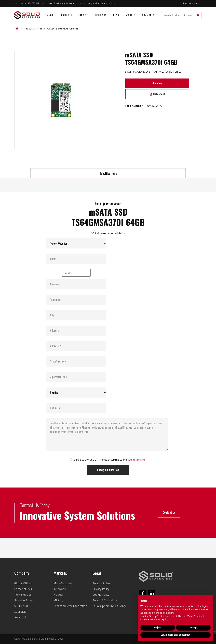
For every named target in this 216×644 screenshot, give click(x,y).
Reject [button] (158, 627)
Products (67, 15)
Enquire (157, 83)
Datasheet (157, 94)
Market (51, 15)
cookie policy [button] (167, 613)
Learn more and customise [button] (175, 635)
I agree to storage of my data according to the (109, 460)
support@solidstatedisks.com (97, 3)
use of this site (136, 460)
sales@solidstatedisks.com (58, 3)
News (116, 15)
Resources (101, 15)
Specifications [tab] (108, 173)
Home (18, 28)
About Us (130, 15)
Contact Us (148, 15)
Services (84, 15)
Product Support (191, 3)
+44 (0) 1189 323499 (27, 3)
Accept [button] (193, 627)
